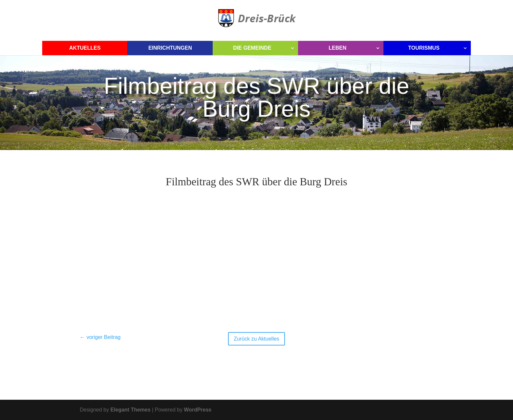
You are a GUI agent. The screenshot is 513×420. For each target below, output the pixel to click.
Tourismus (424, 48)
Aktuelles (85, 48)
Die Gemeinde (252, 48)
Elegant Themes (130, 410)
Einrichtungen (170, 48)
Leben (337, 48)
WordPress (198, 410)
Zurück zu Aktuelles (257, 339)
